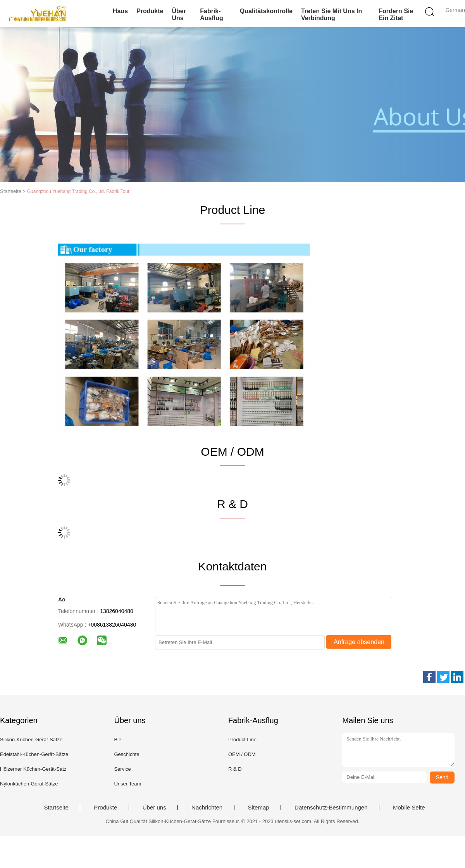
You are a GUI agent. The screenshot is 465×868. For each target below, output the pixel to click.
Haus (120, 11)
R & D (235, 769)
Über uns (179, 15)
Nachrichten (207, 808)
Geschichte (127, 754)
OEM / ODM (242, 754)
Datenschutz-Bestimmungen (331, 808)
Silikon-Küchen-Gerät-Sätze (31, 740)
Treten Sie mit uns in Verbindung (332, 15)
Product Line (242, 740)
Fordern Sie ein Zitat (396, 15)
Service (122, 769)
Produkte (150, 11)
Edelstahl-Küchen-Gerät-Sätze (34, 754)
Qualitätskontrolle (266, 11)
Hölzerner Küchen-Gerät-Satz (33, 769)
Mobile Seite (409, 808)
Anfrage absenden (359, 642)
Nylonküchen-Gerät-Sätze (29, 784)
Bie (118, 740)
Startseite (56, 808)
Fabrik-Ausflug (212, 15)
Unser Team (127, 784)
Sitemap (259, 808)
